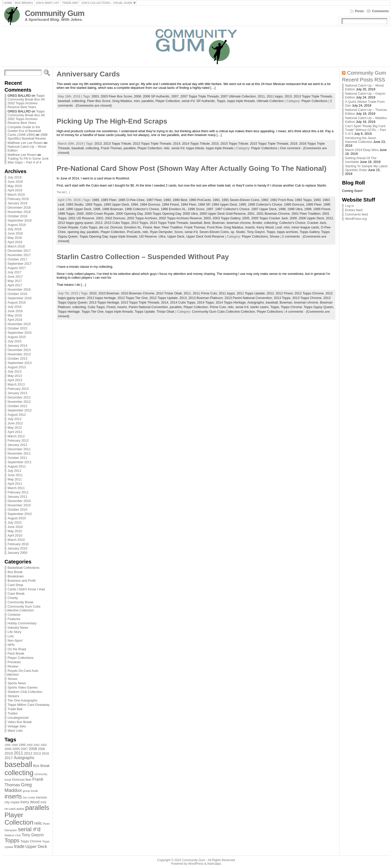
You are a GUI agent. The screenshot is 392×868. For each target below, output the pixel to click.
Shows (12, 679)
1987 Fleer (154, 200)
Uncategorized (18, 718)
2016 (294, 144)
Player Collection (168, 101)
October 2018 (18, 216)
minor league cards (305, 227)
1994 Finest (170, 204)
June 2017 (15, 277)
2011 (261, 96)
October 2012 (18, 406)
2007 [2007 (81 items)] (24, 749)
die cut (104, 227)
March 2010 (16, 540)
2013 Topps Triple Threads (313, 96)
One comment (290, 148)
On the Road (17, 649)
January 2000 (18, 553)
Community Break (21, 602)
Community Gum (55, 13)
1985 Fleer (108, 200)
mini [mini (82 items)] (43, 802)
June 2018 (15, 233)
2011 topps (275, 96)
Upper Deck (176, 236)
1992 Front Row (281, 200)
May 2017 (15, 281)
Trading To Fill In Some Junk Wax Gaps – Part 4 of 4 (28, 160)
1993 (317, 200)
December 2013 (19, 350)
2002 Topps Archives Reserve (180, 218)
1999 (308, 209)
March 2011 (16, 488)
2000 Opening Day (129, 214)
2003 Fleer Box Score (116, 96)
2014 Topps (206, 302)
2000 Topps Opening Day (163, 214)
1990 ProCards (200, 200)
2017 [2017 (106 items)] (9, 758)
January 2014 (18, 346)
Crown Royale (68, 227)
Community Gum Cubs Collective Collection (22, 608)
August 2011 (17, 466)
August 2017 (17, 268)
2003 (95, 96)
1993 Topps (93, 204)
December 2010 (19, 501)
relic (167, 148)
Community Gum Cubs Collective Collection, (224, 312)
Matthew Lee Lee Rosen (25, 143)
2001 (251, 214)
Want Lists (15, 731)
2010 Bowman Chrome (138, 293)
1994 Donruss (150, 204)
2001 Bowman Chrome (273, 214)
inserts (250, 227)
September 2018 (20, 220)
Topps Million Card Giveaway (29, 705)
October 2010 (18, 510)
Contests (14, 615)
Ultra (162, 236)
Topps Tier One (93, 312)
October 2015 (18, 328)
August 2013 (17, 367)
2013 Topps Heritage (104, 302)
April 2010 (15, 535)
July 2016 (15, 307)
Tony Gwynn (256, 232)
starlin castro (260, 307)
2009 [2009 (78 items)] (41, 749)
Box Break (15, 572)
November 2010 (19, 505)
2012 (329, 218)
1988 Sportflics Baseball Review (28, 137)
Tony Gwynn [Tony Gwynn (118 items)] (33, 835)
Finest (147, 227)
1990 (167, 200)
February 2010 (18, 544)
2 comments (291, 236)
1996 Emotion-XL (173, 209)
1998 (282, 209)
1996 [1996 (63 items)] (8, 745)
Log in (349, 206)
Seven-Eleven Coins (214, 232)
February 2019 (18, 199)
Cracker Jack (317, 223)
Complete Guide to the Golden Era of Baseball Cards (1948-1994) (24, 131)
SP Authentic (206, 101)
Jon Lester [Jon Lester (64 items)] (29, 797)
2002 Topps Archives (142, 218)
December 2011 (19, 449)
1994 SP (204, 204)
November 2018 (19, 212)
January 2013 (18, 393)
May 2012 (15, 428)
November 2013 (19, 354)
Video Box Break (20, 722)
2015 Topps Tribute (234, 144)
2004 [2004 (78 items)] (8, 749)
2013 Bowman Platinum (206, 298)
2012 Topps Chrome (309, 293)
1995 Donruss (294, 204)
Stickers (13, 696)
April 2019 (15, 190)
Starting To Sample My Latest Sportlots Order (366, 168)
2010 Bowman (109, 293)
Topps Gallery (310, 232)
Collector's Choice (292, 223)
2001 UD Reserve (81, 218)
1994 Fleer (188, 204)
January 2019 (18, 203)
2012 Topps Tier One (133, 298)
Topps (221, 101)
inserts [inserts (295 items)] (13, 796)
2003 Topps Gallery (226, 218)
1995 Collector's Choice (265, 204)
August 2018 (17, 225)
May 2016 (15, 315)
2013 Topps (139, 223)
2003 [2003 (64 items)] (44, 745)
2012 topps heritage (101, 298)
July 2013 (15, 371)
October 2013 (18, 358)
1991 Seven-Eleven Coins (241, 200)
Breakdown (16, 576)
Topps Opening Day (94, 236)
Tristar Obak (165, 312)
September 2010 (20, 514)
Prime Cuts (218, 307)
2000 (80, 214)
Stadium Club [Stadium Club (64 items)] (13, 835)
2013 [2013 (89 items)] (37, 753)
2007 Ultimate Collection (238, 96)
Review (13, 666)
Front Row (214, 227)
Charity (13, 598)
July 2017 (15, 272)
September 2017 (20, 264)
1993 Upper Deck (116, 204)
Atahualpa (214, 864)
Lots (11, 636)
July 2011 (15, 471)
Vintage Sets (17, 726)
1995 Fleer (314, 204)
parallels (148, 101)
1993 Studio (75, 204)
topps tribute (195, 148)
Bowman (218, 223)
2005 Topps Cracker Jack (270, 218)
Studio (241, 232)
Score (178, 232)
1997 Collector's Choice (232, 209)
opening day (76, 232)
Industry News (18, 628)
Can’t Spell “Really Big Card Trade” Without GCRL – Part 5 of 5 (365, 130)
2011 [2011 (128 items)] (19, 753)
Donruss (117, 227)
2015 (215, 144)
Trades (13, 713)
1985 (96, 200)
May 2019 (15, 186)
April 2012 (15, 432)
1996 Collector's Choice (142, 209)
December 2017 (19, 251)
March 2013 (16, 384)
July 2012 (15, 419)
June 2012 (15, 423)
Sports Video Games (23, 687)
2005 (246, 218)
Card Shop (15, 585)
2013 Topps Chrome (307, 298)
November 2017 (19, 255)
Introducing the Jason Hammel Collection (360, 140)
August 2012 (17, 415)
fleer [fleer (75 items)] (28, 780)
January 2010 (18, 548)
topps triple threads (241, 101)
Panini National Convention (148, 307)
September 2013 (20, 363)
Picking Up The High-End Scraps (112, 121)
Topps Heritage (69, 312)
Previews (14, 662)
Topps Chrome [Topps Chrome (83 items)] (31, 841)
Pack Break (16, 653)
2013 (288, 96)
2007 (175, 96)
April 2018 (15, 242)
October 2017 (18, 259)
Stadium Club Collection (25, 692)
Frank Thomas (111, 148)
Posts (359, 11)
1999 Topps (66, 214)
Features (14, 619)
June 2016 (15, 311)
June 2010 (15, 527)
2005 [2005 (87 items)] (16, 749)
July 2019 (15, 177)
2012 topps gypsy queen (76, 223)
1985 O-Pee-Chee (131, 200)
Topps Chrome (291, 307)
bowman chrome (239, 223)
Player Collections (21, 658)
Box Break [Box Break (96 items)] (42, 766)
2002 (100, 218)
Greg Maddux (122, 101)
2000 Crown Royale (100, 214)
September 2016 (20, 298)
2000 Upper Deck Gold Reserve (222, 214)
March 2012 (16, 436)
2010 (93, 293)
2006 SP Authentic (156, 96)
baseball (64, 101)
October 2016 (18, 294)
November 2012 (19, 402)
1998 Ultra (295, 209)
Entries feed (354, 210)
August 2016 (17, 302)
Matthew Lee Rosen (22, 155)
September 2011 (20, 462)
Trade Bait (15, 709)
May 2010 (15, 531)
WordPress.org (356, 219)
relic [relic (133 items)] (38, 823)
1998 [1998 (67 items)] (15, 745)
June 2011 (15, 475)
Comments (380, 11)
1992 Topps (303, 200)
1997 (210, 209)
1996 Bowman (113, 209)
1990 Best (180, 200)
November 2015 (19, 324)
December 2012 (19, 397)
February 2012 (18, 440)
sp (232, 232)
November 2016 (19, 289)
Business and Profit (22, 581)
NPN (11, 645)
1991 (216, 200)
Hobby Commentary (22, 623)
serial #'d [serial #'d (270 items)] (29, 829)
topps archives (287, 232)
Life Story (14, 632)
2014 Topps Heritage (231, 302)
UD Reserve (148, 236)
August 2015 (17, 337)
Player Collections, (256, 236)
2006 (137, 96)
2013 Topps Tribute (117, 144)
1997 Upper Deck (264, 209)
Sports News (17, 683)
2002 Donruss (115, 218)
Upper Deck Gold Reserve (205, 236)
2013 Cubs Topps (117, 223)
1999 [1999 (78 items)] (22, 745)
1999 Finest (322, 209)
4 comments (294, 312)
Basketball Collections (23, 568)
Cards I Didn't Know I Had (26, 589)
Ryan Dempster (161, 232)
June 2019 (15, 182)
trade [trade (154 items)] (19, 846)
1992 (265, 200)
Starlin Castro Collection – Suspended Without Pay (143, 257)
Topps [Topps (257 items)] (12, 840)
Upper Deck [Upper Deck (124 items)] (36, 846)
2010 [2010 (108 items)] (9, 753)
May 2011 (15, 479)
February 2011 (18, 492)
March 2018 (16, 246)
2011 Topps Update (251, 293)
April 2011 (15, 484)
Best (207, 223)
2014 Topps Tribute (196, 144)
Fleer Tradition (172, 227)
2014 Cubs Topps (183, 302)
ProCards (134, 232)
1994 (134, 204)
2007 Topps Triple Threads (200, 96)
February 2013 (18, 389)
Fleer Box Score (99, 101)
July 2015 (15, 341)
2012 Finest (284, 293)
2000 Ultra (190, 214)
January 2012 (18, 445)
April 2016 (15, 320)
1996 (97, 209)
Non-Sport (15, 640)
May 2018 (15, 238)
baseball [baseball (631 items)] (18, 764)
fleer (157, 227)
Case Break (16, 594)
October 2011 (18, 458)
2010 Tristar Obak (169, 293)
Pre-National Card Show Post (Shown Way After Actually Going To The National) (192, 168)
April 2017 (15, 285)
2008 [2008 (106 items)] (33, 749)
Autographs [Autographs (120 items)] (24, 758)
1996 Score (196, 209)
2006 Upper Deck (311, 218)
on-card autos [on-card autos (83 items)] (14, 809)
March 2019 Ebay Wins (362, 150)
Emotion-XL (133, 227)
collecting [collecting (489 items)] (19, 773)
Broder (257, 223)
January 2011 (18, 497)
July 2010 (15, 522)
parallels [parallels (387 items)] (37, 808)
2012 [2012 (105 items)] (28, 753)
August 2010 (17, 518)
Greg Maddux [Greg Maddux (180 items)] (18, 787)
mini (137, 101)
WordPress (196, 864)
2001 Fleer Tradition (306, 214)
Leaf (279, 227)
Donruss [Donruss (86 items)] (18, 780)
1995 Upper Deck (79, 209)
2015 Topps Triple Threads (269, 144)
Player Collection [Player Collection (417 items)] (19, 819)
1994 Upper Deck (225, 204)
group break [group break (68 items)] (30, 791)
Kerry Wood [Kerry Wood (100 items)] (30, 802)
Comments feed (356, 214)
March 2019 (16, 195)
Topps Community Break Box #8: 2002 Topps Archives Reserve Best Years (27, 101)
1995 (242, 204)
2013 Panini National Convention (248, 298)
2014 (177, 144)
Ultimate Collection (270, 101)
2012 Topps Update (163, 298)
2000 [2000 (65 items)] (29, 745)
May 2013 (15, 376)
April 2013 (15, 380)
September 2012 (20, 410)
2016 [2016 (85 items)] (45, 753)
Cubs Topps (89, 227)
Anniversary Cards (88, 74)
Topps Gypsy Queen (318, 307)
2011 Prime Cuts (205, 293)
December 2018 (19, 207)
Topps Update (145, 312)
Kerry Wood (265, 227)
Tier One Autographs (23, 700)
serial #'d (188, 101)
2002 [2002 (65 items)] (37, 745)
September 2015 (20, 333)
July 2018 (15, 229)
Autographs (255, 302)
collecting (79, 101)
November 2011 (19, 453)
